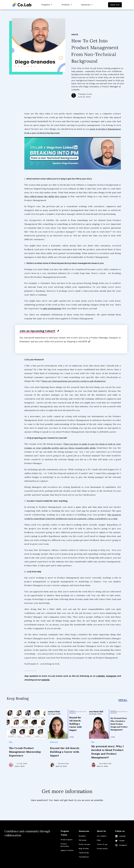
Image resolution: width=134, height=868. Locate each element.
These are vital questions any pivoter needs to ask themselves (73, 381)
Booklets (82, 836)
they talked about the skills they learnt (46, 196)
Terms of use (102, 844)
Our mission (102, 836)
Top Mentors (84, 857)
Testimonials (84, 853)
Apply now (115, 5)
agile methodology (52, 308)
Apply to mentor (67, 850)
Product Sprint (66, 840)
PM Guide (83, 840)
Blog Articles (84, 848)
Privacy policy (102, 848)
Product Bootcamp (65, 845)
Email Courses (84, 844)
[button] (47, 5)
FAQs (99, 840)
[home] (22, 5)
